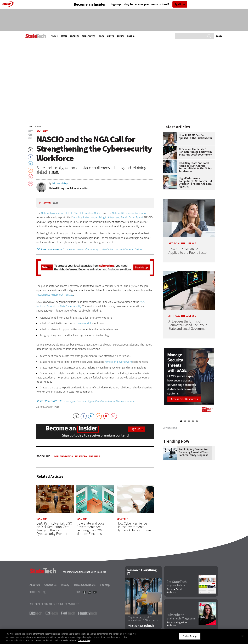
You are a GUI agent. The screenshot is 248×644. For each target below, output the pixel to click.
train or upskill (84, 323)
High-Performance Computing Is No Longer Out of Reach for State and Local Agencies (196, 182)
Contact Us (50, 585)
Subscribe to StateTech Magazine (181, 617)
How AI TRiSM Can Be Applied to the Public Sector (195, 137)
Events (120, 36)
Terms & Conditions (85, 585)
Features (74, 36)
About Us (35, 585)
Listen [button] (47, 203)
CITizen (110, 36)
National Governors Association (130, 213)
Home (31, 127)
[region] (124, 636)
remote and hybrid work (118, 362)
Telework (81, 456)
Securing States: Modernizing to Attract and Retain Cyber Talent (108, 217)
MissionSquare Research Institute (55, 295)
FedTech (68, 613)
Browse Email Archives (174, 591)
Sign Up (178, 4)
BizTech (36, 613)
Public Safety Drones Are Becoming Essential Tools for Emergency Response (194, 495)
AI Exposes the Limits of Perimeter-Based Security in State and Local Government (196, 152)
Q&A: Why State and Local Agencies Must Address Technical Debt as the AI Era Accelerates (195, 167)
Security (39, 127)
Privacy (65, 585)
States (64, 36)
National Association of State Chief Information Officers (72, 213)
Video (101, 36)
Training (95, 456)
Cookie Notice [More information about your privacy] (84, 640)
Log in (219, 36)
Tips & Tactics (89, 36)
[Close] (243, 636)
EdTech (52, 613)
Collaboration (64, 456)
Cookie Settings (190, 636)
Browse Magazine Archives (177, 624)
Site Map (105, 585)
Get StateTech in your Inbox (177, 584)
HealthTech (88, 613)
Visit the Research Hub (141, 626)
